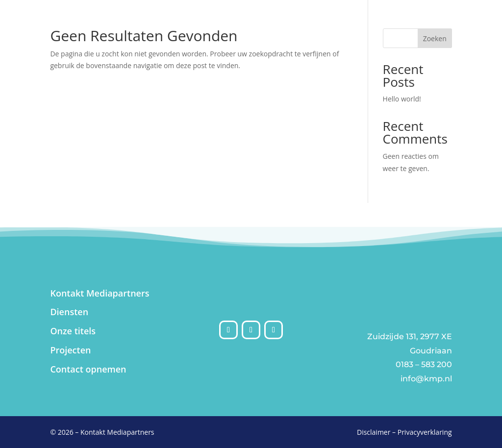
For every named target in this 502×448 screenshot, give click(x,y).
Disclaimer (374, 432)
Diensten (69, 312)
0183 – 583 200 (424, 364)
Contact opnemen (88, 369)
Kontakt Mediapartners (100, 293)
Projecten (70, 350)
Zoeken (435, 38)
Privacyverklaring (425, 432)
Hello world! (402, 99)
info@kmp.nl (426, 379)
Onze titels (73, 331)
